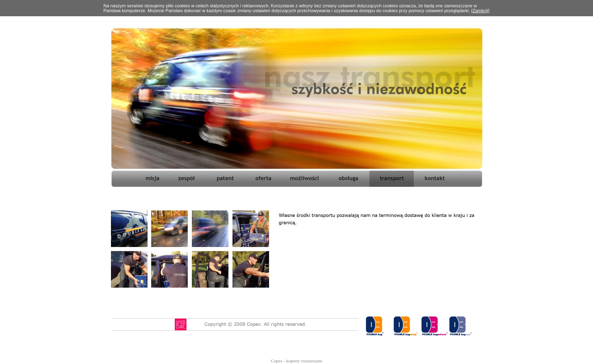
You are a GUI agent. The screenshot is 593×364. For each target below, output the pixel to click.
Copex (277, 361)
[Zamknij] (480, 11)
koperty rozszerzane (304, 361)
